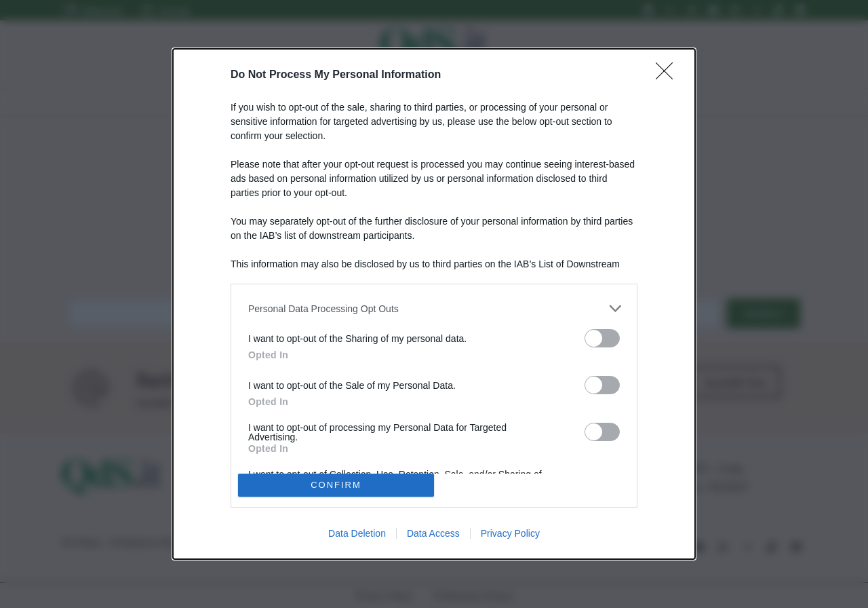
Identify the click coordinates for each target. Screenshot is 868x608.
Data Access (433, 533)
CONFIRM (336, 485)
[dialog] (434, 304)
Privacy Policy (510, 533)
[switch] (602, 338)
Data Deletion (357, 533)
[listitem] (434, 308)
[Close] (669, 75)
